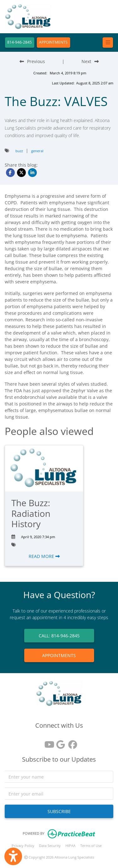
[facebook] (71, 742)
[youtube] (47, 742)
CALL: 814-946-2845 (59, 636)
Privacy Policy (23, 846)
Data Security (50, 846)
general (37, 151)
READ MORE (44, 556)
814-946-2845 (20, 42)
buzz (19, 151)
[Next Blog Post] (90, 61)
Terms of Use (91, 846)
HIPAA (70, 846)
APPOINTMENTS (53, 42)
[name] (59, 777)
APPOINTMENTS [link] (59, 655)
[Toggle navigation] (108, 43)
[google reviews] (59, 742)
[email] (59, 794)
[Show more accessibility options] (13, 856)
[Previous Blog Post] (32, 61)
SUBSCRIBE (59, 811)
